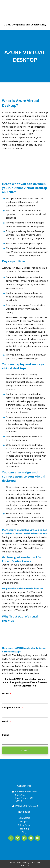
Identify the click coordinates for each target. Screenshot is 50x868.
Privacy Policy (25, 865)
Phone (6, 735)
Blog (24, 832)
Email (6, 722)
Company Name (12, 708)
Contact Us (24, 818)
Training (24, 829)
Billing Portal (24, 825)
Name (7, 694)
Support (24, 821)
